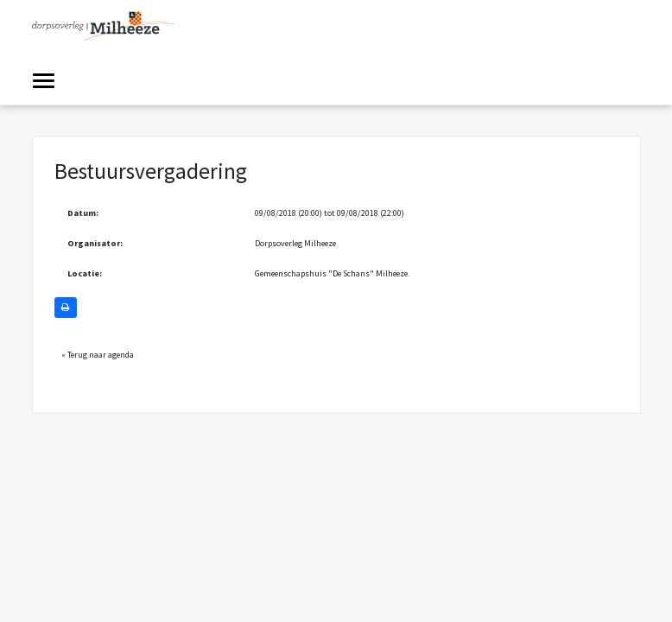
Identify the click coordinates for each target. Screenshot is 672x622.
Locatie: (85, 273)
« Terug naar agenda (98, 355)
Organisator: (95, 243)
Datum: (83, 213)
